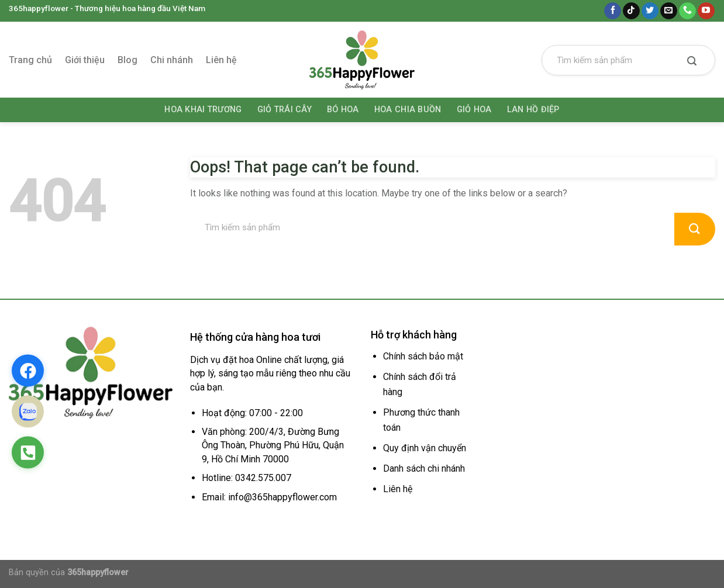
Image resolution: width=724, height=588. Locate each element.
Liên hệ (221, 60)
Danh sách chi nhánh (424, 468)
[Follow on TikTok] (631, 11)
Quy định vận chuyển (425, 448)
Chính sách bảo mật (423, 356)
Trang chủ (30, 60)
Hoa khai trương (203, 110)
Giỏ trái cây (285, 110)
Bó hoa (343, 110)
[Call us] (687, 11)
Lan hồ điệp (533, 110)
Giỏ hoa (474, 110)
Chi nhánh (172, 60)
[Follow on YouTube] (706, 11)
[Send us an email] (669, 11)
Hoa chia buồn (408, 110)
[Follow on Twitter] (650, 11)
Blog (127, 60)
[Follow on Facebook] (613, 11)
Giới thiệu (85, 60)
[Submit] (692, 62)
